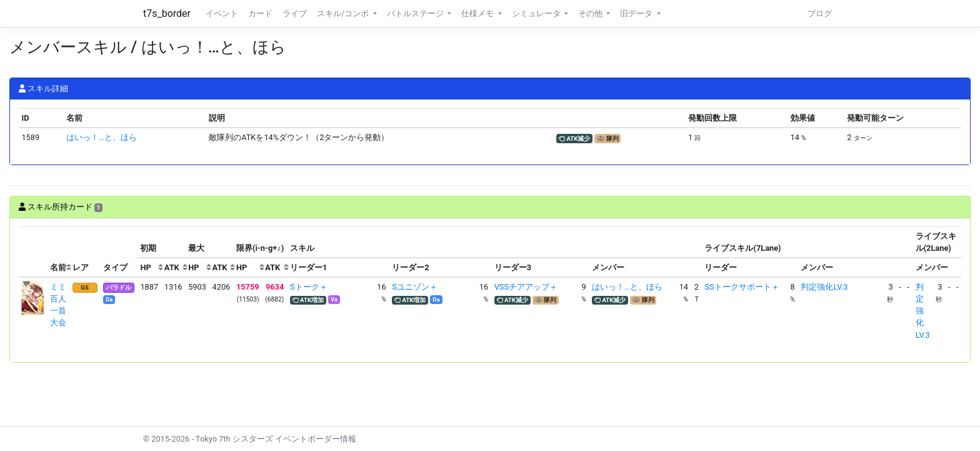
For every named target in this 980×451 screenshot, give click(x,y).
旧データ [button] (637, 13)
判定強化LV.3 (824, 287)
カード (260, 13)
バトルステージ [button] (416, 13)
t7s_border (167, 13)
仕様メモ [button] (478, 13)
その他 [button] (591, 13)
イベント (222, 13)
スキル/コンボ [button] (344, 13)
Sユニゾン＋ (415, 287)
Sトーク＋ (309, 287)
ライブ (295, 13)
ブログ (820, 13)
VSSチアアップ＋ (526, 287)
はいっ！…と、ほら (102, 137)
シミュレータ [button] (537, 13)
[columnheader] (33, 252)
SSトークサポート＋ (742, 287)
